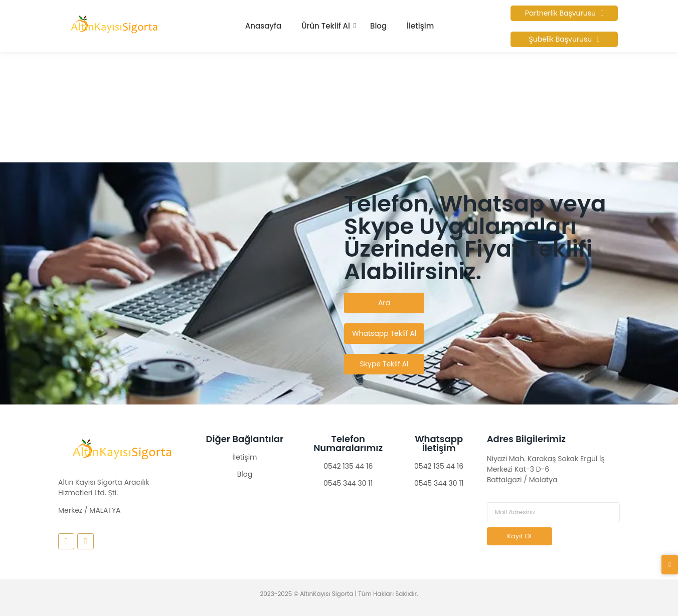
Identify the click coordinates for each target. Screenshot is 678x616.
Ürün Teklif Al (326, 26)
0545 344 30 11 (348, 483)
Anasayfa (263, 26)
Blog (378, 26)
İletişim (420, 26)
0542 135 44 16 (348, 466)
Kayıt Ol (519, 536)
